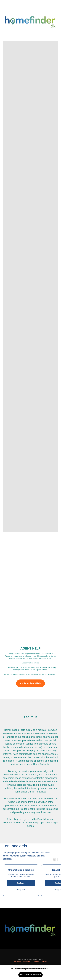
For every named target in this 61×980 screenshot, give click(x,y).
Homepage (18, 961)
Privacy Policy (28, 961)
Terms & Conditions (41, 961)
